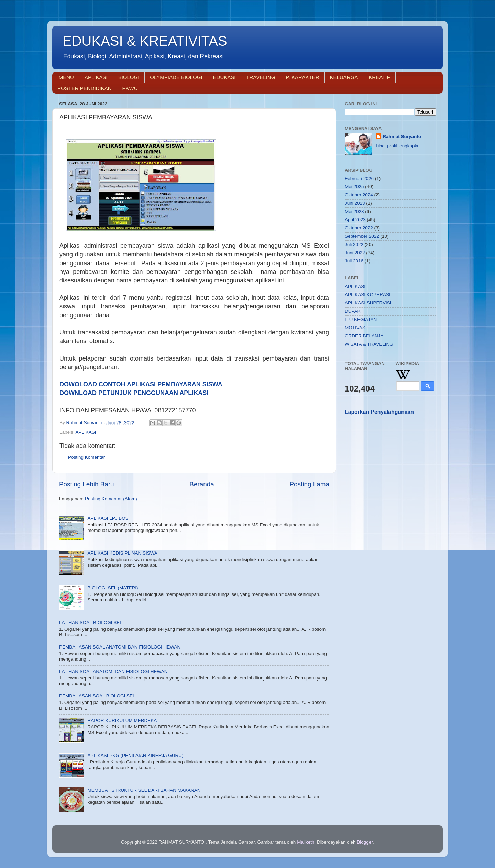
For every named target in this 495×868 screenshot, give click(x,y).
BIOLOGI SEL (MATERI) (113, 588)
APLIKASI (96, 77)
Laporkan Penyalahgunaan (379, 412)
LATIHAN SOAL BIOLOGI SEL (91, 623)
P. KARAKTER (302, 77)
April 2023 (355, 220)
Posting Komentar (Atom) (111, 499)
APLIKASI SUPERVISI (368, 303)
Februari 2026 (359, 178)
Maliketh (306, 842)
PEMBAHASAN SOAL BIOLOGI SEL (97, 696)
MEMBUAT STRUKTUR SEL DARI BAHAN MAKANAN (144, 790)
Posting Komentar (86, 457)
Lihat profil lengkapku (398, 146)
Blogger (365, 842)
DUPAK (353, 311)
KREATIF (379, 77)
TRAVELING (261, 77)
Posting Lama (309, 484)
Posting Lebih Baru (87, 484)
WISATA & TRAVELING (369, 344)
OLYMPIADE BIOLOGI (176, 77)
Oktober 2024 (359, 195)
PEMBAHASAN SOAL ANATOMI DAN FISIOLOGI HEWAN (120, 647)
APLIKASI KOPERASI (368, 295)
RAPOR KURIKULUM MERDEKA (122, 721)
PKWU (130, 88)
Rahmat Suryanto (402, 136)
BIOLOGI (129, 77)
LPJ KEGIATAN (361, 319)
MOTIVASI (356, 328)
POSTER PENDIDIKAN (85, 88)
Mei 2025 (354, 187)
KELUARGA (344, 77)
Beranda (202, 484)
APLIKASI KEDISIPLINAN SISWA (122, 553)
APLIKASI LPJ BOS (108, 518)
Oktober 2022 (359, 228)
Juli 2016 (354, 261)
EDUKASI (224, 77)
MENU (66, 77)
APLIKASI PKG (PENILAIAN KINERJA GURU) (135, 755)
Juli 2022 (354, 244)
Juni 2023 (355, 203)
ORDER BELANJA (364, 336)
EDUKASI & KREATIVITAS (145, 41)
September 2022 (362, 236)
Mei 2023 (354, 211)
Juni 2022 (355, 253)
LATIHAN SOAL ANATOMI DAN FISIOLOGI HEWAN (113, 671)
